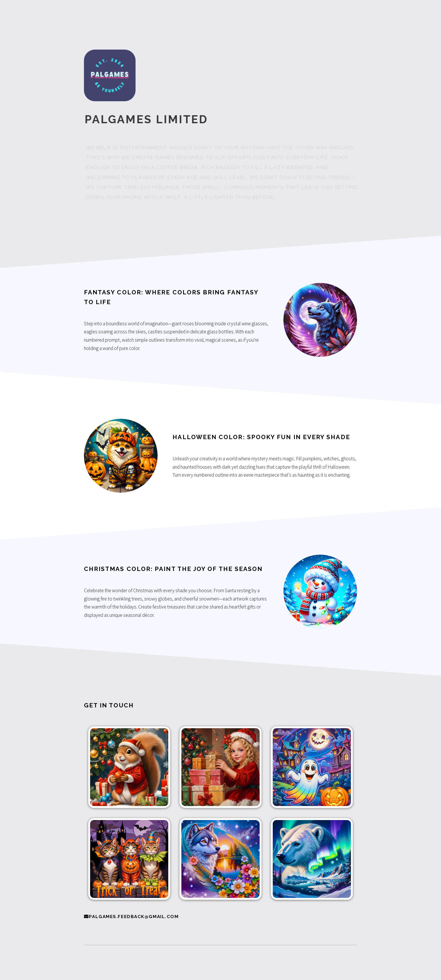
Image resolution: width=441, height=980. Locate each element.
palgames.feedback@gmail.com (134, 917)
